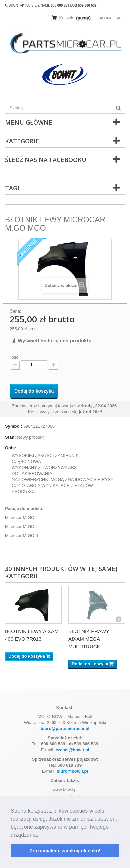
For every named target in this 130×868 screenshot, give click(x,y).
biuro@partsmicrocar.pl (65, 728)
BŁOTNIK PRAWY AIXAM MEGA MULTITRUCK (89, 639)
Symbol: (13, 426)
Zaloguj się (109, 18)
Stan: (10, 437)
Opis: (10, 448)
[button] (41, 835)
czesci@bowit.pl (72, 750)
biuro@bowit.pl (72, 771)
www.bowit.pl (65, 790)
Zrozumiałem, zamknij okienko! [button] (65, 851)
